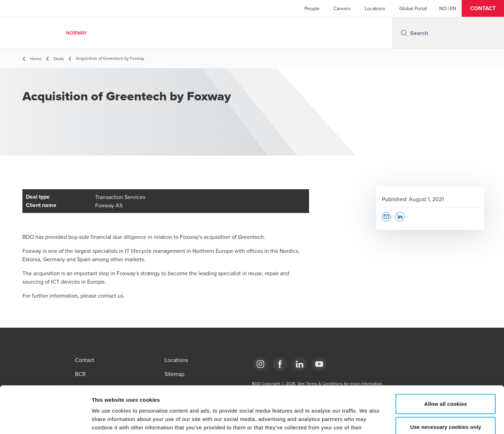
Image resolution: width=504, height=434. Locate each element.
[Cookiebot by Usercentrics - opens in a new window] (45, 420)
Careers (342, 8)
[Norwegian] (443, 8)
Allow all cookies (446, 360)
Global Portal (413, 8)
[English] (453, 8)
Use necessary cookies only (446, 383)
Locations (375, 8)
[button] (483, 8)
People (312, 8)
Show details (367, 420)
